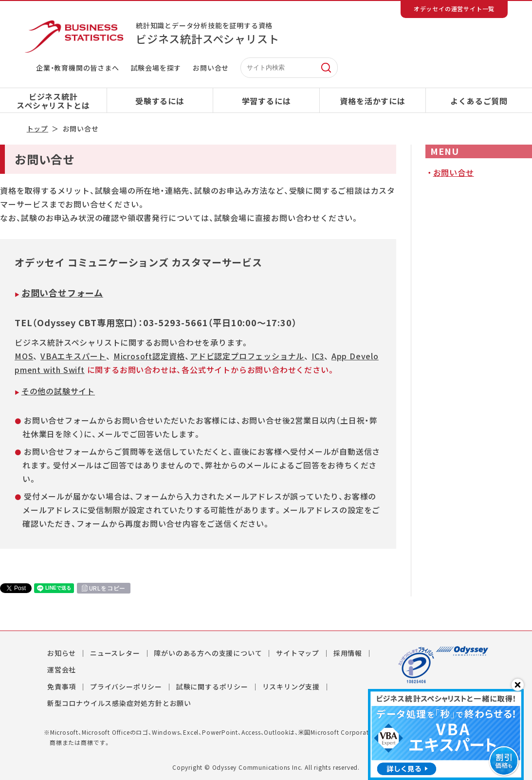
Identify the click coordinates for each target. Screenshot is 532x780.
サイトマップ (298, 653)
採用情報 (348, 653)
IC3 (318, 356)
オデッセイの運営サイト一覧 (454, 9)
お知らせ (62, 653)
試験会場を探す (156, 68)
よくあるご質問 (479, 101)
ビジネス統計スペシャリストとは (53, 101)
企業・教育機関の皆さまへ (78, 68)
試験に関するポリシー (212, 687)
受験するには (160, 101)
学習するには (266, 101)
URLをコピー (108, 588)
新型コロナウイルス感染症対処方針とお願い (119, 703)
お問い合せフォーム (62, 293)
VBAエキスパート (73, 356)
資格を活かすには (372, 101)
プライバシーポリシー (126, 687)
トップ (37, 129)
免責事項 (62, 687)
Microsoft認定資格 (149, 356)
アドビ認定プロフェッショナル (247, 356)
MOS (24, 356)
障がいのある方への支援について (208, 653)
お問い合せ (211, 68)
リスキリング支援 (291, 687)
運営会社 (62, 669)
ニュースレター (115, 653)
